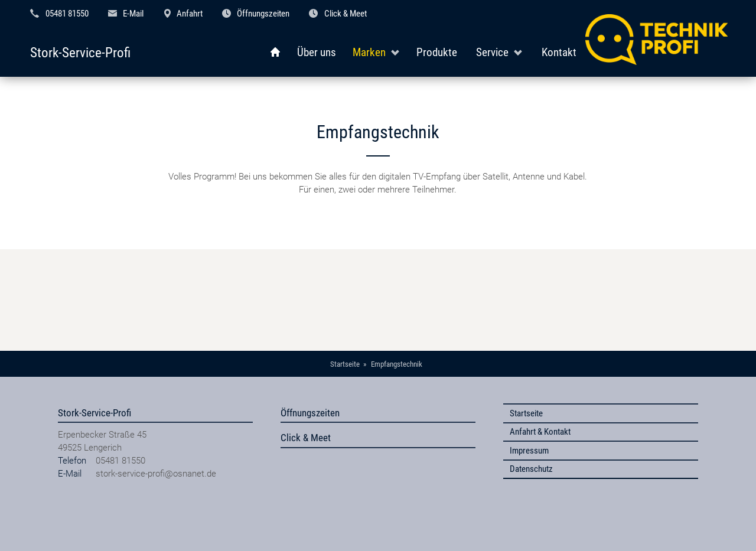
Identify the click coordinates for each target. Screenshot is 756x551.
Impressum (529, 451)
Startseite (526, 413)
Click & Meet (346, 14)
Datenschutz (531, 469)
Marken (369, 53)
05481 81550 (67, 14)
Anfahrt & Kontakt (540, 432)
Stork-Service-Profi (80, 53)
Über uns (317, 53)
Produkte (437, 53)
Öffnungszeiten (263, 14)
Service (492, 53)
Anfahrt (190, 14)
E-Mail (133, 14)
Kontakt (559, 53)
